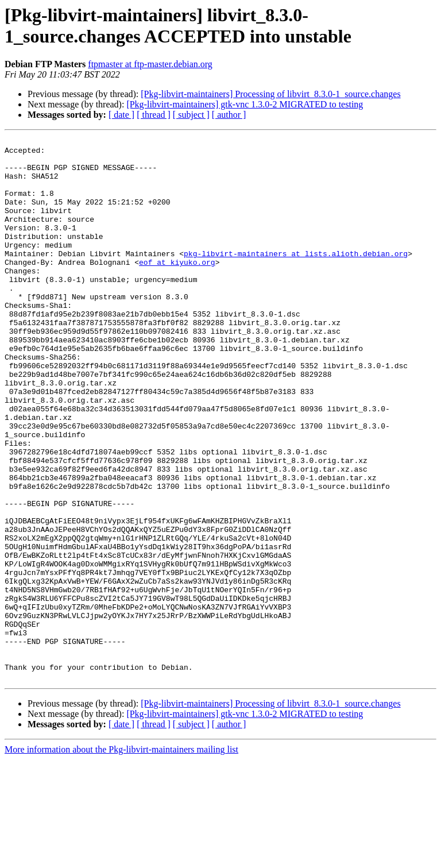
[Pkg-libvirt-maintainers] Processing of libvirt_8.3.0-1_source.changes (270, 94)
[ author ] (229, 115)
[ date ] (121, 115)
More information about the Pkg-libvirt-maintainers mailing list (121, 858)
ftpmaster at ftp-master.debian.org (150, 64)
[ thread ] (154, 115)
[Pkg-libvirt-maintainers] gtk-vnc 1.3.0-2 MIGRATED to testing (245, 104)
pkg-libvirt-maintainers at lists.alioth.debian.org (296, 277)
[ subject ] (191, 115)
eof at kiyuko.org (177, 288)
